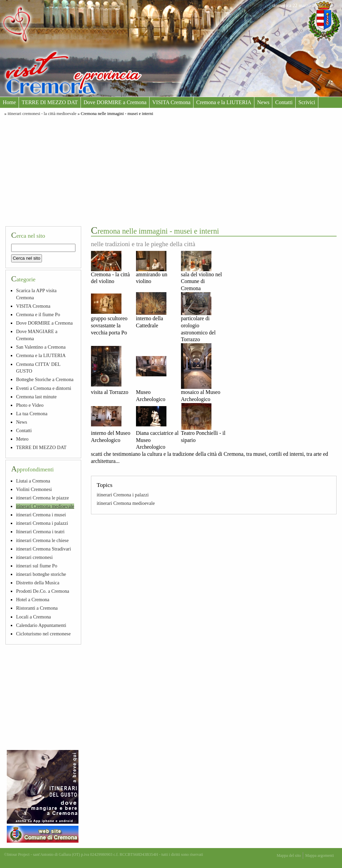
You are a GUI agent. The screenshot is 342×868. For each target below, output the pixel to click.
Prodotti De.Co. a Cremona (42, 591)
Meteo (22, 439)
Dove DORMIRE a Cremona (115, 102)
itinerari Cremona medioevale (126, 503)
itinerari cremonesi (34, 557)
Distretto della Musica (38, 583)
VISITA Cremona (171, 102)
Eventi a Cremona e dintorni (43, 388)
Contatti (284, 102)
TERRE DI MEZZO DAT (50, 102)
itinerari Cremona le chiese (42, 540)
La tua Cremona (32, 414)
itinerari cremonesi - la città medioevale (42, 114)
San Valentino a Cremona (41, 347)
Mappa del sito (289, 855)
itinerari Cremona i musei (41, 515)
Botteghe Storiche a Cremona (45, 379)
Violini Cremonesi (34, 489)
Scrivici (307, 102)
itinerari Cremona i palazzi (123, 495)
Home (9, 102)
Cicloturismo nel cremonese (43, 634)
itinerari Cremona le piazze (42, 498)
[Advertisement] (171, 170)
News (263, 102)
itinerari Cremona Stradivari (43, 549)
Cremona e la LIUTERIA (224, 102)
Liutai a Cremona (33, 481)
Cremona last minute (36, 397)
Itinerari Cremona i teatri (40, 532)
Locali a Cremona (33, 617)
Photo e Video (30, 405)
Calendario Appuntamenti (41, 625)
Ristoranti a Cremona (37, 608)
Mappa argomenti (320, 855)
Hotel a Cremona (32, 600)
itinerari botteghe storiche (41, 574)
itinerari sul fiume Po (37, 566)
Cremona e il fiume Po (38, 314)
